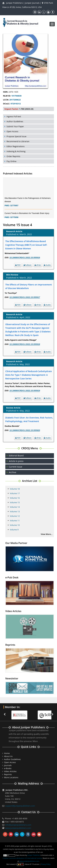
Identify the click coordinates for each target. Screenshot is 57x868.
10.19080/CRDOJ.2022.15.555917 (25, 297)
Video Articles (10, 771)
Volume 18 (15, 489)
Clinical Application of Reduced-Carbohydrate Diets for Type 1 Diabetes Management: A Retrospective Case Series (28, 375)
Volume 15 (15, 502)
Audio (47, 265)
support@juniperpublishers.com (20, 806)
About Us (8, 756)
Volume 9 (14, 530)
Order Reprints (13, 156)
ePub (38, 265)
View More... (47, 534)
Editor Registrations (16, 146)
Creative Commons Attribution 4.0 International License (22, 858)
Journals (8, 765)
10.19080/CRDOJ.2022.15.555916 (25, 258)
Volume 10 (15, 525)
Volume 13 (15, 511)
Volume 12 (15, 516)
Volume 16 (15, 498)
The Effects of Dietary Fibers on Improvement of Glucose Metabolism (29, 286)
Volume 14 (15, 507)
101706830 (16, 96)
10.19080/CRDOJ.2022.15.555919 (25, 391)
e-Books (8, 768)
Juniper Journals (32, 3)
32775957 (14, 208)
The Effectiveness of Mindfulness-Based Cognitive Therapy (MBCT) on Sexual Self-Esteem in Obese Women (26, 245)
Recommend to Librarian (18, 141)
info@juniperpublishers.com (18, 825)
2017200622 (15, 100)
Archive (12, 472)
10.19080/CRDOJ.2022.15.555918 (25, 344)
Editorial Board (16, 456)
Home (7, 753)
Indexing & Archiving (16, 151)
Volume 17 (15, 493)
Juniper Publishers (14, 3)
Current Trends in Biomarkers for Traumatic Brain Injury (27, 216)
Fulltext (27, 265)
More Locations (11, 777)
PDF (18, 265)
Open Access (12, 131)
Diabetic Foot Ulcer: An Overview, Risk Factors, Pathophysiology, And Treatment (29, 419)
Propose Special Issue (16, 136)
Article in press (16, 461)
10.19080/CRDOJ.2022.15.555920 (25, 430)
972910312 (15, 104)
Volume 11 (15, 521)
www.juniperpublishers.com (18, 828)
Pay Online (11, 161)
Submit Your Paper (15, 126)
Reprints (8, 774)
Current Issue (16, 467)
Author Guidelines (15, 121)
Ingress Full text (14, 116)
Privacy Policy (46, 864)
